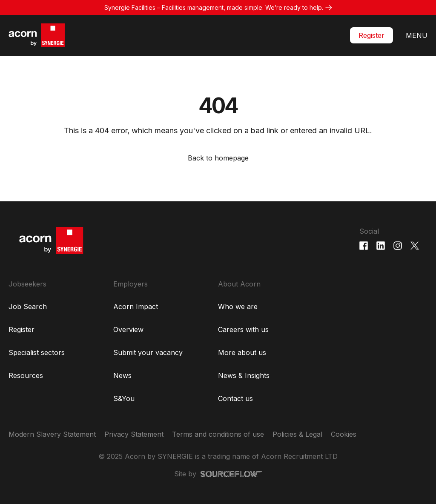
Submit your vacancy (148, 352)
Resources (26, 375)
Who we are (238, 306)
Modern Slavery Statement (52, 434)
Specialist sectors (37, 352)
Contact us (235, 398)
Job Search (28, 306)
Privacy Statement (134, 434)
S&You (124, 398)
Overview (128, 329)
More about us (242, 352)
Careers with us (243, 329)
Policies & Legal (297, 434)
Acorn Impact (136, 306)
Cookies (344, 434)
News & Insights (244, 375)
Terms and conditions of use (218, 434)
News (122, 375)
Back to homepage (218, 158)
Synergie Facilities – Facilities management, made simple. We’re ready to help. (214, 7)
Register (371, 35)
